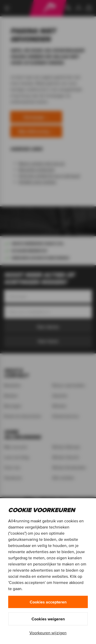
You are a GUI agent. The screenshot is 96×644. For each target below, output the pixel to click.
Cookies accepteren (48, 602)
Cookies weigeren (48, 619)
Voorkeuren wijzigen (48, 633)
